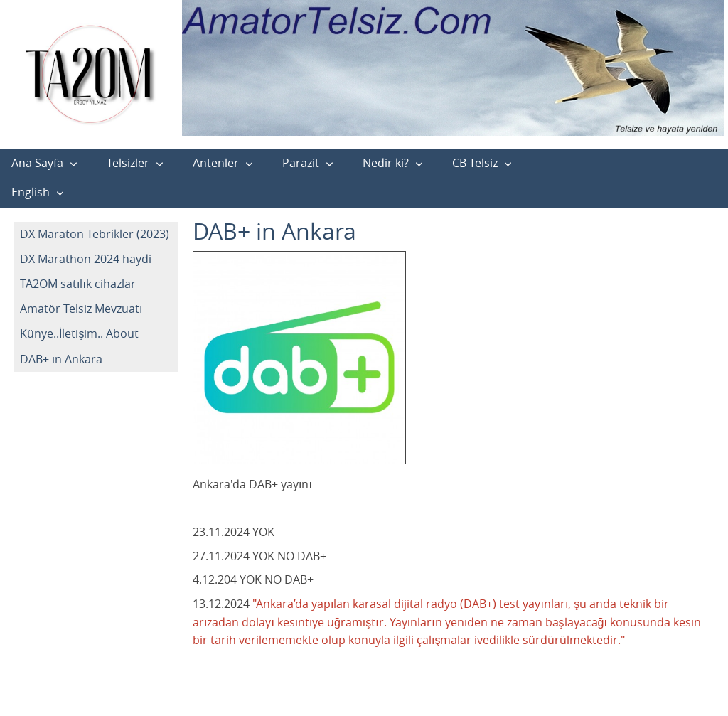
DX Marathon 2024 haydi (86, 259)
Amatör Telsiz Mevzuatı (81, 309)
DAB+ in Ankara (61, 359)
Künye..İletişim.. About (79, 333)
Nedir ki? (386, 163)
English (31, 192)
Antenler (216, 163)
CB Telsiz (475, 163)
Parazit (301, 163)
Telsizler (128, 163)
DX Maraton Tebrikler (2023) (95, 234)
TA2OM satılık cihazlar (78, 284)
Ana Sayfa (37, 163)
